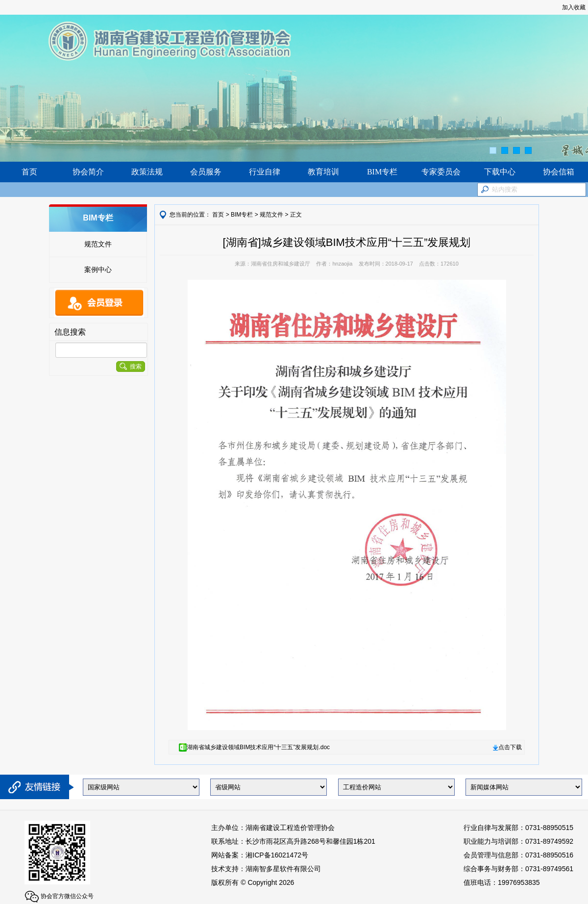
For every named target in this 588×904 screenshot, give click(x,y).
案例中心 (98, 269)
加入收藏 (574, 7)
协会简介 (88, 172)
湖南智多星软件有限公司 (283, 869)
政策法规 (147, 172)
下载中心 (500, 172)
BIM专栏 (382, 172)
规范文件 (98, 244)
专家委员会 (441, 172)
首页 (29, 172)
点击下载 (507, 747)
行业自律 (265, 172)
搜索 (131, 366)
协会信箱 (559, 172)
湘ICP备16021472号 (277, 855)
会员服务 (206, 172)
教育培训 (323, 172)
